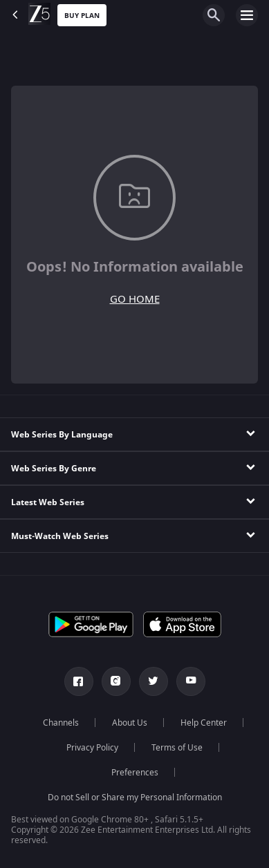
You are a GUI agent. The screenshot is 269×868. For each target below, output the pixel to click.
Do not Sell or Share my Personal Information (135, 798)
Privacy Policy (92, 748)
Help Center (204, 723)
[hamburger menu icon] (247, 15)
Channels (61, 723)
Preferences (135, 773)
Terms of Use (177, 748)
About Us (130, 723)
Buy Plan (82, 16)
